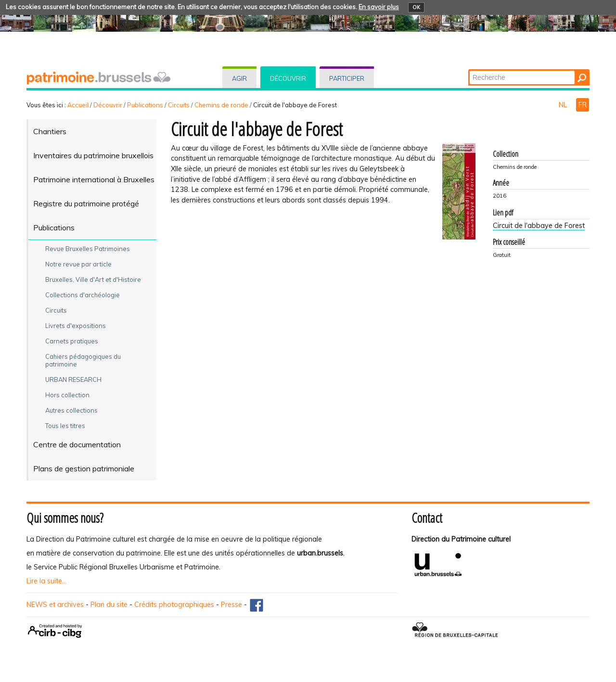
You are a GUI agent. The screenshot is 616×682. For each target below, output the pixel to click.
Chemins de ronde (221, 105)
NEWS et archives (55, 605)
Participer (347, 78)
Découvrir (288, 78)
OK (416, 7)
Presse (231, 605)
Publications (145, 105)
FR (583, 105)
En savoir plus (379, 7)
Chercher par (469, 70)
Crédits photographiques (174, 605)
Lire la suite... (46, 581)
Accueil (78, 105)
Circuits (179, 105)
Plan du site (109, 605)
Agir (239, 78)
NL (564, 105)
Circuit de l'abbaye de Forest (539, 226)
